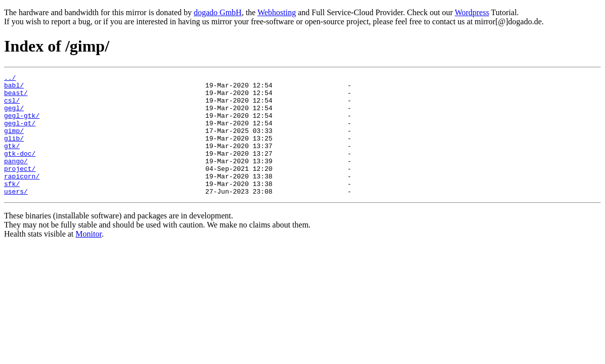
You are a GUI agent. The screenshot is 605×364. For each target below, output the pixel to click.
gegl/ (14, 115)
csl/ (12, 106)
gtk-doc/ (20, 170)
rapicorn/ (22, 197)
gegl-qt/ (20, 133)
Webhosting (277, 12)
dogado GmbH (218, 12)
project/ (20, 188)
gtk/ (12, 161)
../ (10, 79)
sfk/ (12, 206)
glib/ (14, 152)
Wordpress (472, 12)
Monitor (89, 258)
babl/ (14, 88)
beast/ (16, 97)
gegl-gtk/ (22, 124)
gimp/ (14, 143)
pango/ (16, 179)
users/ (16, 215)
